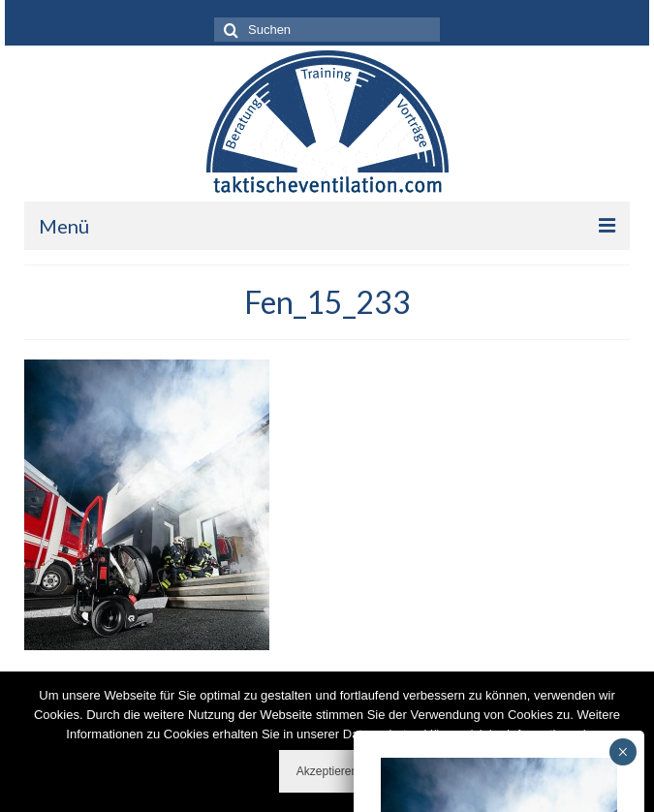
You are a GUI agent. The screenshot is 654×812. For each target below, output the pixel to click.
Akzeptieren (327, 771)
